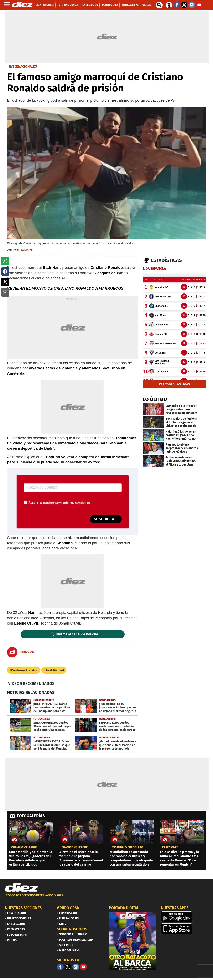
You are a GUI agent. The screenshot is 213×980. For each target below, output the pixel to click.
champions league (24, 847)
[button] (5, 261)
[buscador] (159, 5)
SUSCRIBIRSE (106, 519)
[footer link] (106, 898)
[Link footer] (22, 888)
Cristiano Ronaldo (25, 670)
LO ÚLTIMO (155, 399)
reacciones (170, 847)
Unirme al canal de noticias (77, 634)
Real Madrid (55, 670)
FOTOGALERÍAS (31, 816)
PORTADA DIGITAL (124, 908)
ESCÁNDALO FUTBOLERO (128, 847)
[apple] (185, 929)
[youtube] (83, 967)
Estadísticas (166, 260)
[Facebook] (60, 967)
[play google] (185, 917)
